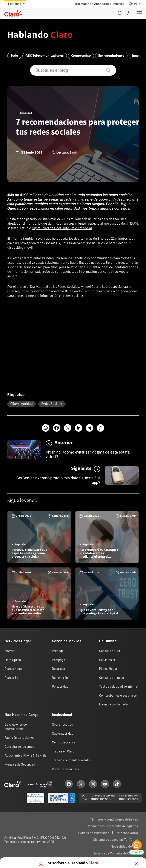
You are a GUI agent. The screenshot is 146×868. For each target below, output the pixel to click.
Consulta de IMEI (110, 651)
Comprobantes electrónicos (118, 696)
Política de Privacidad (94, 833)
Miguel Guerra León (95, 287)
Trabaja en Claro (63, 751)
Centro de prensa (64, 742)
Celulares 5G (108, 660)
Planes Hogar (14, 669)
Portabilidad (60, 687)
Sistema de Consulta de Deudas (116, 853)
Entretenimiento (111, 56)
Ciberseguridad (22, 404)
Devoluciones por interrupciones (16, 727)
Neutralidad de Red (124, 847)
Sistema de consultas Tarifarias (116, 840)
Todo (14, 56)
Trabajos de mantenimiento (71, 760)
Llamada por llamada (113, 704)
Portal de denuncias (65, 769)
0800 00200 (101, 799)
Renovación (60, 678)
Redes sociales (52, 404)
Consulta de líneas (111, 678)
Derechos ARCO (127, 833)
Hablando (40, 36)
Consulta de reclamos (19, 747)
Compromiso (81, 56)
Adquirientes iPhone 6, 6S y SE (25, 755)
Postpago (59, 660)
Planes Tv (11, 678)
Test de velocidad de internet (119, 687)
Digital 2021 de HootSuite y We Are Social (62, 228)
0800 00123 (128, 799)
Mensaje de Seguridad (20, 764)
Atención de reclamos (20, 738)
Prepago (58, 651)
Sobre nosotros (62, 725)
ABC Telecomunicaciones (45, 56)
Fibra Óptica (13, 660)
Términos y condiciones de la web (114, 819)
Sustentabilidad (63, 734)
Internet (10, 651)
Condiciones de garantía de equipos (112, 826)
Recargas (58, 669)
